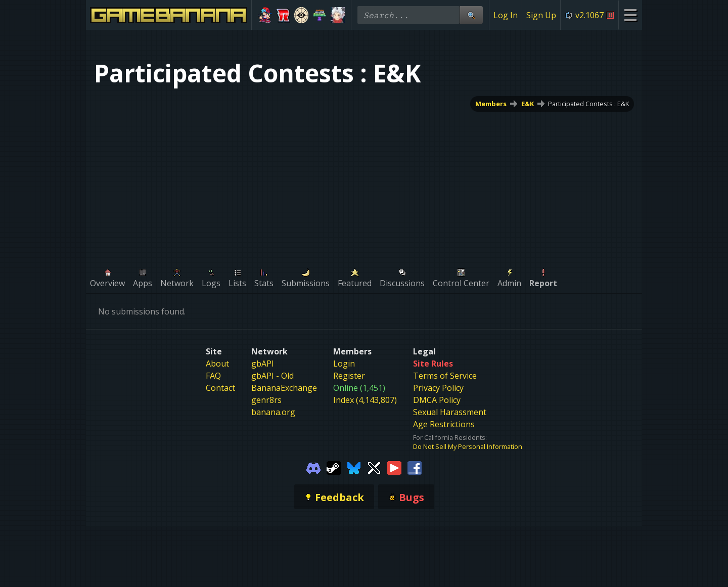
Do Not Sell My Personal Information (468, 446)
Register (349, 376)
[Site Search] (471, 15)
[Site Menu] (630, 15)
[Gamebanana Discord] (313, 467)
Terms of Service (445, 376)
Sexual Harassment (450, 412)
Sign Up (541, 15)
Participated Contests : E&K (588, 104)
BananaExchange (284, 388)
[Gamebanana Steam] (334, 467)
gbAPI (263, 364)
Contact (220, 388)
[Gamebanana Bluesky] (354, 467)
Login (344, 364)
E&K (528, 104)
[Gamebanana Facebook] (415, 467)
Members (491, 104)
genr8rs (266, 400)
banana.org (273, 412)
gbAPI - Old (272, 376)
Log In (506, 15)
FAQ (213, 376)
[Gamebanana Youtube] (394, 467)
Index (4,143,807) (365, 400)
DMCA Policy (437, 400)
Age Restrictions (444, 424)
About (217, 364)
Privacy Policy (438, 388)
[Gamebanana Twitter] (374, 467)
